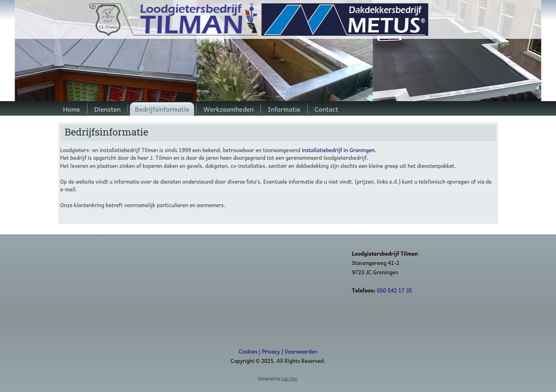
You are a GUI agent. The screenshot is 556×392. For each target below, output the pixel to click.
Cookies (248, 351)
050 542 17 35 (395, 290)
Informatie (284, 109)
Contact (327, 109)
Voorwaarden (301, 351)
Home (72, 109)
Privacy (271, 351)
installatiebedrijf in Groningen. (339, 150)
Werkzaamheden (228, 109)
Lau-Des (289, 379)
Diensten (108, 109)
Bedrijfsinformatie (162, 109)
